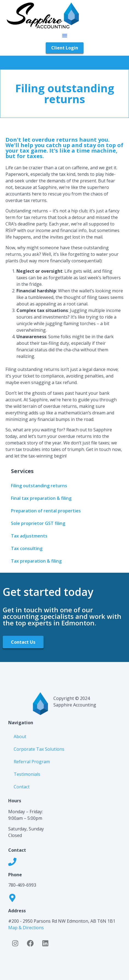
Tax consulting (27, 548)
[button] (65, 35)
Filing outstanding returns (39, 486)
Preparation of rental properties (46, 511)
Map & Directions (26, 928)
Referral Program (32, 762)
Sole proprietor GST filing (38, 523)
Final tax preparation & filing (41, 498)
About (20, 737)
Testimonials (27, 774)
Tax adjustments (29, 536)
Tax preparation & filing (36, 561)
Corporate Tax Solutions (39, 749)
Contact (22, 787)
